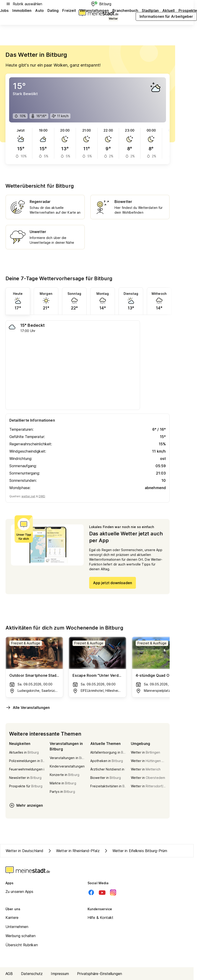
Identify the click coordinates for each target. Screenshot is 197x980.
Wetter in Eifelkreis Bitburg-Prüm (135, 851)
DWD (42, 496)
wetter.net (28, 496)
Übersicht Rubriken (22, 945)
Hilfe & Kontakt (101, 918)
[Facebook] (91, 892)
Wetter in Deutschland (25, 851)
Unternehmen (17, 927)
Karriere (12, 918)
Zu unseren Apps (19, 892)
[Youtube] (102, 892)
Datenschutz (32, 974)
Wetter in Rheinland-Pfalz (73, 851)
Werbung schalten (21, 936)
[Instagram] (113, 892)
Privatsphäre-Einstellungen (100, 974)
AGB (9, 974)
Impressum (60, 974)
